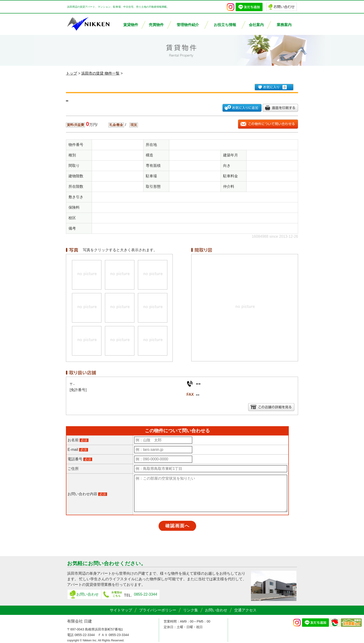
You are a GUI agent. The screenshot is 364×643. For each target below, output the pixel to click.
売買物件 (156, 25)
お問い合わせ (88, 594)
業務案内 (284, 25)
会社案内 (256, 25)
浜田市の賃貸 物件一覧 (100, 73)
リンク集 (191, 610)
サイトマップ (121, 610)
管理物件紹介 (188, 25)
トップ (71, 73)
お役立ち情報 (225, 25)
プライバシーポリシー (158, 610)
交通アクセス (245, 610)
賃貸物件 (131, 25)
